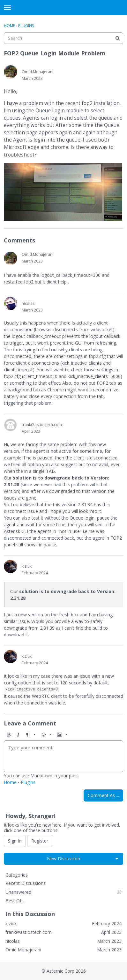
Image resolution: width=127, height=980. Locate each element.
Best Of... (15, 901)
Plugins (28, 782)
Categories (17, 875)
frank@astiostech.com (42, 425)
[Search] (117, 38)
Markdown (41, 776)
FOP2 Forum (64, 8)
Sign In (15, 841)
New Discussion (63, 859)
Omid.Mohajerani (37, 72)
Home (10, 782)
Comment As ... (103, 795)
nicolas (28, 303)
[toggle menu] (7, 8)
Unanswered (63, 892)
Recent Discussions (26, 883)
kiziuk (27, 566)
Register (40, 841)
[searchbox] (63, 38)
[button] (9, 735)
